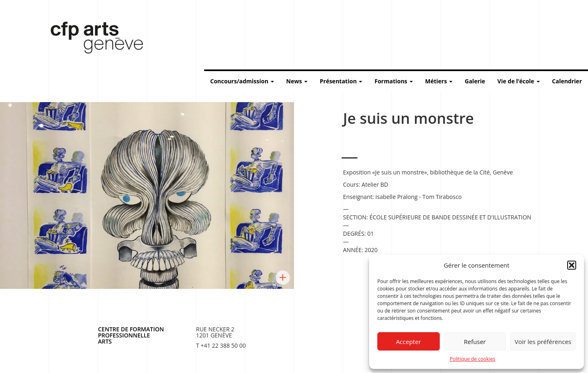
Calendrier (567, 81)
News (297, 81)
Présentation (341, 81)
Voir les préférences (543, 342)
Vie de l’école (519, 81)
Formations (394, 81)
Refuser (475, 342)
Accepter (409, 342)
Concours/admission (242, 81)
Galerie (475, 81)
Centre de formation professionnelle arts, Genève (92, 39)
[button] (572, 265)
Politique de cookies (472, 359)
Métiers (439, 81)
